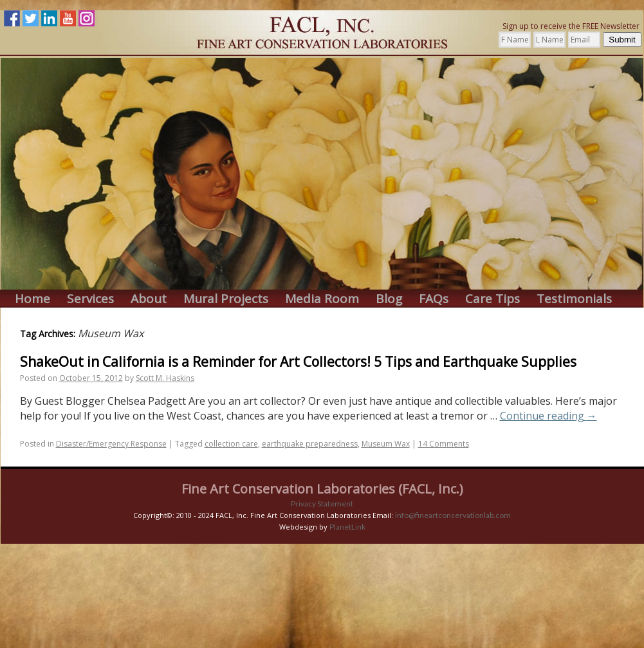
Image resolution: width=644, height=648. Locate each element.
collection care (231, 444)
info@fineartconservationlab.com (453, 515)
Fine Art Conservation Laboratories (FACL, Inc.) (322, 489)
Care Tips (492, 299)
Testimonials (574, 299)
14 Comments (444, 444)
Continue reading (548, 416)
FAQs (434, 299)
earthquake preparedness (310, 444)
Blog (389, 299)
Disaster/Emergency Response (111, 444)
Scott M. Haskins (165, 378)
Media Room (322, 299)
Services (90, 299)
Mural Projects (226, 299)
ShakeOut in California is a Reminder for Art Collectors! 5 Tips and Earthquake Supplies (298, 362)
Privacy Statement (322, 504)
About (149, 299)
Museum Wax (386, 444)
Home (32, 299)
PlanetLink (347, 527)
